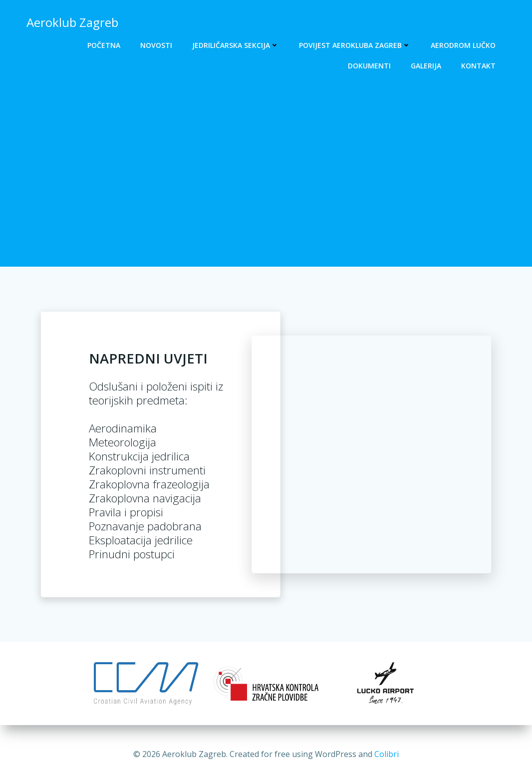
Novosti (156, 45)
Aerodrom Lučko (463, 45)
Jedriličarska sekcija (236, 45)
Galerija (426, 66)
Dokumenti (369, 66)
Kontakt (478, 66)
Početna (104, 45)
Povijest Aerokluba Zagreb (355, 45)
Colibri (387, 754)
